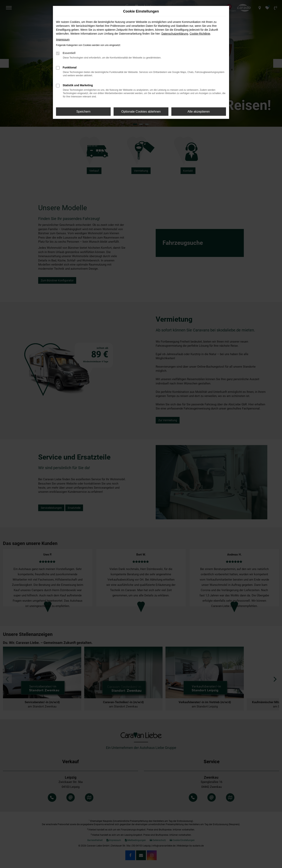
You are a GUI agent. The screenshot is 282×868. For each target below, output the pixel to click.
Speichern (83, 112)
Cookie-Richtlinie (200, 34)
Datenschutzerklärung (175, 34)
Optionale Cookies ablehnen (141, 112)
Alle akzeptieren (199, 112)
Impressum (63, 39)
